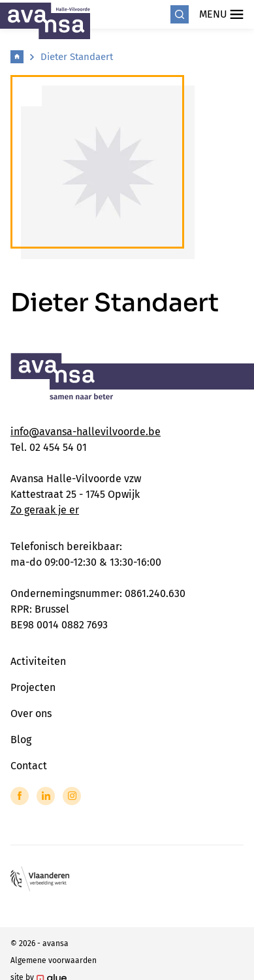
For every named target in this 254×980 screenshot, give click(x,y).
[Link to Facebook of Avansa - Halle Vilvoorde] (20, 796)
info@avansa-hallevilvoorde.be (86, 432)
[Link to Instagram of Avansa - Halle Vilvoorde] (72, 796)
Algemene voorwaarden (54, 960)
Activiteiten (38, 661)
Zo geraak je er (45, 510)
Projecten (33, 687)
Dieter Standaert (77, 57)
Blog (21, 740)
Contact (29, 766)
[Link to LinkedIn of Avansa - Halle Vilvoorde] (46, 796)
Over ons (31, 713)
